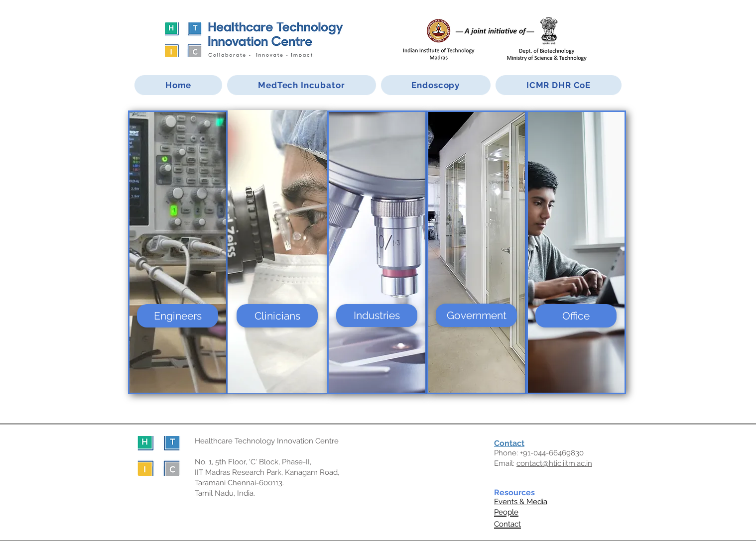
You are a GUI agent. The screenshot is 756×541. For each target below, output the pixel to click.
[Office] (576, 316)
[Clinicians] (277, 316)
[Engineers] (178, 316)
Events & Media (521, 502)
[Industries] (377, 316)
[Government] (476, 315)
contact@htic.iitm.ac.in (554, 463)
